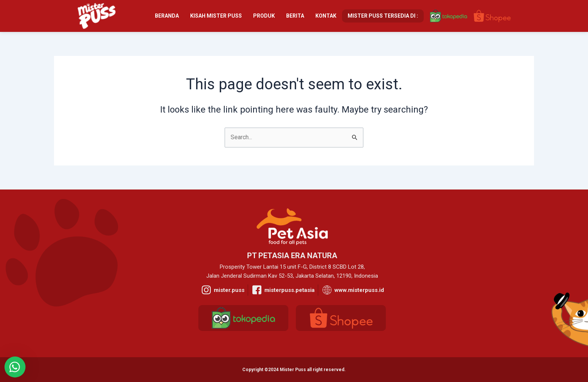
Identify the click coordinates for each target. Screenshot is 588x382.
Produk (264, 16)
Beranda (167, 16)
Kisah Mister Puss (216, 16)
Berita (295, 16)
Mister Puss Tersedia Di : (383, 16)
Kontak (326, 16)
